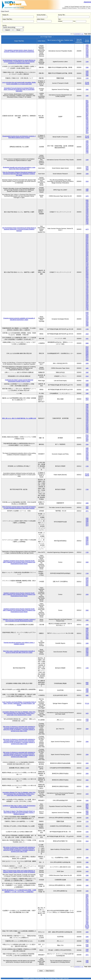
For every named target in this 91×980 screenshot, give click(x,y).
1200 (87, 202)
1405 (87, 684)
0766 (87, 264)
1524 (87, 427)
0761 (87, 899)
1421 (87, 321)
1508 (87, 170)
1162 (87, 832)
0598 (87, 102)
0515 (87, 248)
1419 (87, 318)
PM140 (87, 84)
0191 (87, 895)
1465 (87, 368)
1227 (87, 48)
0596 (87, 200)
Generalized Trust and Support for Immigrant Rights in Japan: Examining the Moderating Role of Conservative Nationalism (19, 89)
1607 (87, 441)
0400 (87, 896)
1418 (87, 317)
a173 (87, 229)
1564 (87, 729)
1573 (87, 524)
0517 (87, 898)
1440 (87, 422)
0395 (87, 804)
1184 (87, 123)
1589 (87, 360)
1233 (87, 124)
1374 (87, 168)
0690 (87, 683)
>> (83, 34)
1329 (87, 768)
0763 (87, 312)
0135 (87, 909)
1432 (87, 213)
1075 (87, 911)
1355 (87, 210)
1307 (87, 208)
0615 (87, 258)
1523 (87, 54)
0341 (87, 242)
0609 (87, 106)
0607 (87, 103)
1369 (87, 521)
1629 (87, 221)
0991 (87, 118)
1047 (87, 438)
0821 (87, 269)
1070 (87, 357)
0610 (87, 108)
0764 (87, 314)
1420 (87, 320)
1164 (87, 47)
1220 (87, 578)
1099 (87, 813)
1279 (87, 49)
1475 (87, 215)
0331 (87, 239)
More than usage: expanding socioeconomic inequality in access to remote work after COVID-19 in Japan (19, 652)
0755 (87, 112)
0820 (87, 267)
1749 (87, 573)
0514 (87, 246)
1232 (87, 814)
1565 (87, 191)
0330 (87, 238)
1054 (87, 279)
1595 (87, 326)
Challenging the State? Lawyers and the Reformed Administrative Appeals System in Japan (19, 381)
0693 (87, 111)
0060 (87, 880)
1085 (87, 282)
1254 (87, 206)
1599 (87, 429)
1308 (87, 209)
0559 (87, 252)
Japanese (87, 2)
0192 (87, 350)
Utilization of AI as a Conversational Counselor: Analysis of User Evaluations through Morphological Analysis (19, 620)
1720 (87, 836)
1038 (87, 381)
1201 (87, 203)
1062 (87, 120)
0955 (87, 811)
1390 (87, 212)
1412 (87, 582)
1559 (87, 363)
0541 (87, 101)
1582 (87, 89)
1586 (87, 862)
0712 (87, 435)
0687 (87, 261)
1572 (87, 523)
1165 (87, 407)
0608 (87, 105)
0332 (87, 241)
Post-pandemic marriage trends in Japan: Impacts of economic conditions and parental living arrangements (19, 51)
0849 (87, 270)
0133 (87, 906)
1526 (87, 763)
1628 (87, 219)
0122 (87, 348)
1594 (87, 324)
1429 (87, 52)
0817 (87, 905)
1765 (87, 222)
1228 (87, 410)
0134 (87, 908)
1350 (87, 416)
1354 (87, 951)
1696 (87, 503)
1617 (87, 131)
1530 (87, 216)
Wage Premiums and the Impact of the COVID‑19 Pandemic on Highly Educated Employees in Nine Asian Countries (19, 507)
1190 (87, 286)
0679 (87, 398)
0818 (87, 114)
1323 (87, 507)
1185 (87, 809)
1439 (87, 421)
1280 (87, 413)
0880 (87, 273)
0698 (87, 354)
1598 (87, 55)
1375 (87, 196)
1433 (87, 871)
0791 (87, 266)
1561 (87, 218)
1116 (87, 283)
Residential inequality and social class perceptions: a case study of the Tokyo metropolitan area (19, 168)
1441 (87, 424)
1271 (87, 359)
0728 (87, 436)
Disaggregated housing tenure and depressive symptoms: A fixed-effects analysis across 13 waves (19, 137)
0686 (87, 343)
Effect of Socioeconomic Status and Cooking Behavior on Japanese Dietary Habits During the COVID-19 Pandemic (19, 871)
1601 (87, 585)
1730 (87, 57)
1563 (87, 562)
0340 (87, 351)
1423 (87, 713)
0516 (87, 249)
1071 (87, 280)
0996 (87, 277)
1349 (87, 51)
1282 (87, 390)
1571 (87, 511)
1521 (87, 584)
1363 (87, 518)
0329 (87, 236)
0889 (87, 274)
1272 (87, 579)
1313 (87, 127)
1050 (87, 439)
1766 (87, 224)
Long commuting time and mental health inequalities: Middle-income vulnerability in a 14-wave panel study (19, 83)
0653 (87, 260)
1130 (87, 121)
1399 (87, 189)
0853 (87, 356)
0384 (87, 244)
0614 (87, 257)
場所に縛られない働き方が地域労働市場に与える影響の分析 (19, 418)
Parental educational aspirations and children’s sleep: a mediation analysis (19, 643)
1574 (87, 526)
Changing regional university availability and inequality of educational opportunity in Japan (19, 319)
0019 (87, 347)
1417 (87, 315)
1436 (87, 625)
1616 (87, 130)
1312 (87, 126)
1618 (87, 133)
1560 (87, 96)
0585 (87, 254)
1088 (87, 45)
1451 (87, 339)
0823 (87, 807)
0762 (87, 167)
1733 (87, 719)
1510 (87, 181)
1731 (87, 432)
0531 (87, 251)
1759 (87, 329)
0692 (87, 109)
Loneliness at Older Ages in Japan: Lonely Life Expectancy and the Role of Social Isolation (19, 806)
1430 (87, 419)
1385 (87, 128)
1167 (87, 285)
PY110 (87, 703)
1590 (87, 393)
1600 (87, 932)
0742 (87, 263)
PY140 (87, 82)
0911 (87, 117)
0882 (87, 115)
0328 (87, 235)
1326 (87, 581)
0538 (87, 353)
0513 (87, 245)
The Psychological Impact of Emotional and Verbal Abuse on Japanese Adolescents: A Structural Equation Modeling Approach (19, 229)
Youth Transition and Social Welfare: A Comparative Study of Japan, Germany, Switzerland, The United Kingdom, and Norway (19, 703)
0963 (87, 276)
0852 (87, 271)
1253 (87, 205)
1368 (87, 520)
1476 (87, 400)
